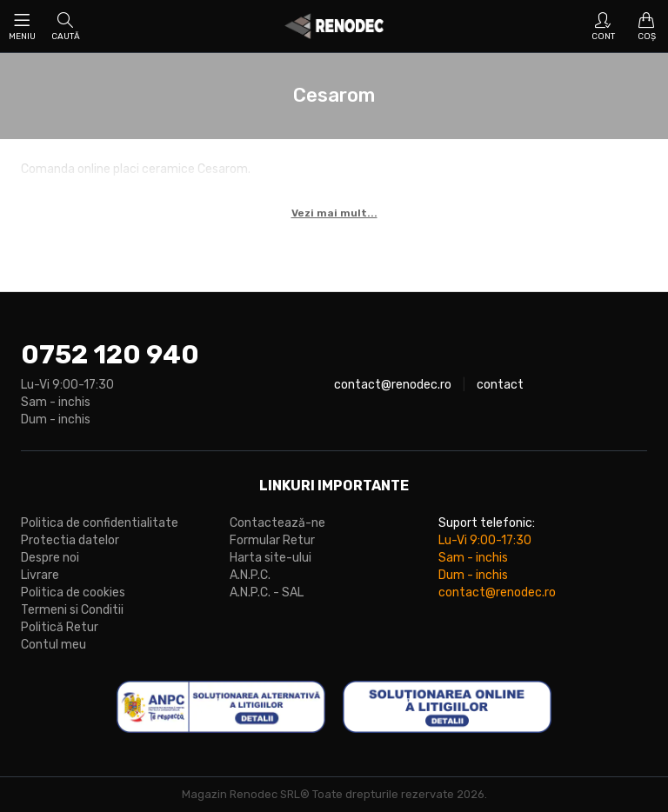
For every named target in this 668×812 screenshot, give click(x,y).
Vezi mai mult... (334, 213)
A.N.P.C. (250, 575)
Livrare (40, 575)
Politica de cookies (73, 592)
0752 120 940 (110, 355)
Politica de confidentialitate (100, 523)
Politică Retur (60, 627)
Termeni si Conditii (72, 610)
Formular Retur (272, 540)
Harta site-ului (271, 558)
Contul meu (53, 645)
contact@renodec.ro (393, 385)
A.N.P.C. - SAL (267, 592)
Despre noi (50, 558)
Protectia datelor (70, 540)
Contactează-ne (277, 523)
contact (500, 385)
